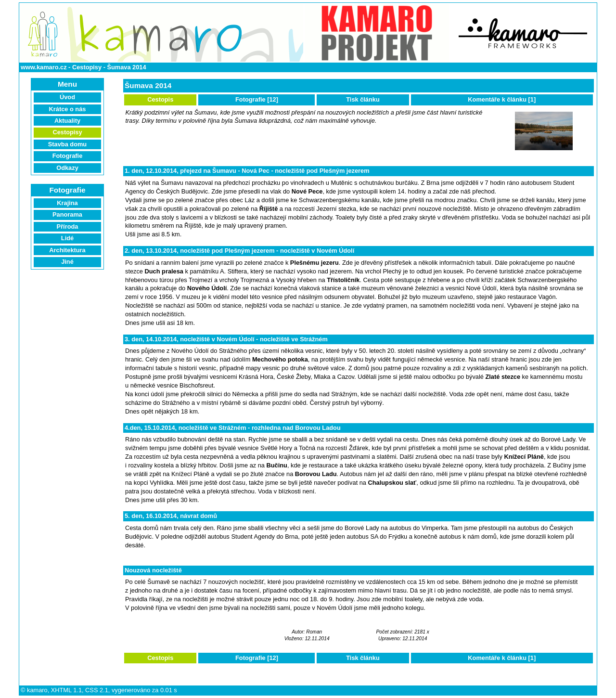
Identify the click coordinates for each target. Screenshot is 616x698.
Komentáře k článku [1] (502, 99)
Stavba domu (67, 144)
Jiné (67, 262)
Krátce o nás (68, 109)
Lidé (67, 238)
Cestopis (160, 99)
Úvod (67, 97)
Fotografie (68, 156)
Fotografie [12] (257, 99)
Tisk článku (363, 99)
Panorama (67, 214)
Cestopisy (87, 67)
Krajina (67, 203)
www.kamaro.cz (44, 67)
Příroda (68, 226)
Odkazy (67, 168)
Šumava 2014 (126, 67)
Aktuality (67, 121)
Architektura (67, 250)
